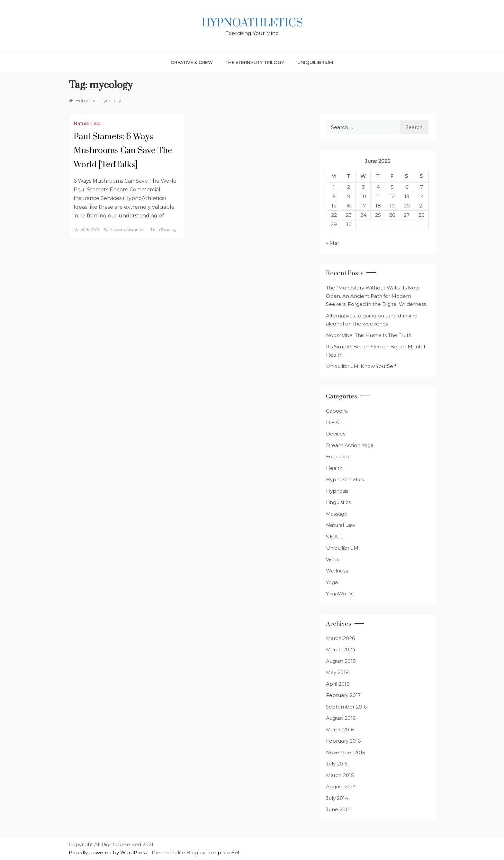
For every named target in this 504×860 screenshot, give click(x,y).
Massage (337, 514)
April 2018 (338, 684)
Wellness (337, 571)
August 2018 (341, 661)
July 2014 (337, 798)
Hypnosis (337, 491)
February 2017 (343, 695)
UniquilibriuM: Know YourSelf (361, 366)
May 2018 (337, 672)
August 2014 (341, 787)
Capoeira (337, 411)
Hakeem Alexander (127, 229)
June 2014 (338, 809)
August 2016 (341, 718)
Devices (336, 434)
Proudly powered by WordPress (108, 852)
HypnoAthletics (252, 23)
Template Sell (224, 852)
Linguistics (338, 502)
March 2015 (340, 775)
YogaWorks (340, 594)
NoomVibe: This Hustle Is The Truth (369, 335)
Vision (333, 559)
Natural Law (87, 124)
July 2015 (337, 764)
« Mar (333, 243)
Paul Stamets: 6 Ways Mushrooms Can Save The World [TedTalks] (123, 151)
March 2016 (340, 730)
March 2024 (341, 650)
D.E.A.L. (335, 422)
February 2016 (343, 741)
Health (334, 468)
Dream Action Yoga (350, 445)
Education (338, 457)
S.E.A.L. (334, 537)
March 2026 (340, 638)
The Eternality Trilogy (255, 62)
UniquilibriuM (315, 62)
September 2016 (346, 707)
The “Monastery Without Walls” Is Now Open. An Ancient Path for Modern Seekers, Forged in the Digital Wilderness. (376, 296)
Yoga (332, 582)
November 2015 (346, 752)
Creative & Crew (192, 62)
